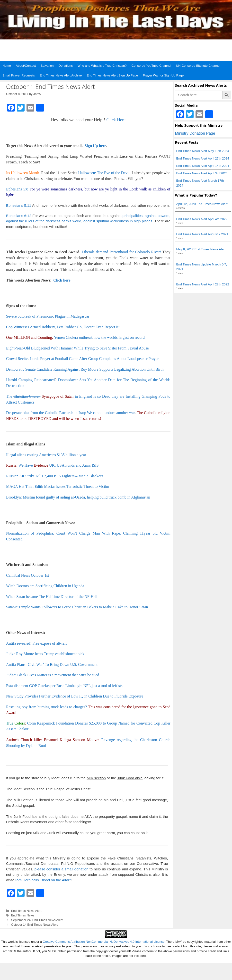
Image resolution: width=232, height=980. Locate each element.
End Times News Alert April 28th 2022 (203, 284)
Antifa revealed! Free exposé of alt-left (36, 643)
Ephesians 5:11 (19, 205)
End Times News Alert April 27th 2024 (203, 158)
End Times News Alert (26, 911)
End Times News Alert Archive (61, 75)
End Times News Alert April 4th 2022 (202, 219)
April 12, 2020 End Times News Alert (202, 204)
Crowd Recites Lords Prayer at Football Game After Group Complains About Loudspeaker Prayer (82, 359)
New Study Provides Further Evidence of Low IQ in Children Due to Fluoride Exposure (75, 696)
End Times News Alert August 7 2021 (202, 234)
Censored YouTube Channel (151, 66)
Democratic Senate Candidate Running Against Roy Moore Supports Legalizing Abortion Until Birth (85, 369)
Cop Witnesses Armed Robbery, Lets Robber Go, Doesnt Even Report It (62, 327)
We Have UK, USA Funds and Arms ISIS (59, 465)
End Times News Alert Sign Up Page (112, 75)
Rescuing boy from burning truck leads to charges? (46, 707)
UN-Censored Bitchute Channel (198, 66)
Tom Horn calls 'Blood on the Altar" (43, 880)
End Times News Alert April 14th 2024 (203, 166)
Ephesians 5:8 (17, 189)
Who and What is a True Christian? (102, 66)
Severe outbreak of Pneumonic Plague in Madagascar (48, 316)
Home (7, 66)
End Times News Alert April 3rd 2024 (202, 173)
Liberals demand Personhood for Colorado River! (121, 252)
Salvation (47, 66)
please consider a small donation (62, 869)
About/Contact (26, 66)
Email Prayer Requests (19, 75)
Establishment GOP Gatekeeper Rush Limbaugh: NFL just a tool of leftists (64, 686)
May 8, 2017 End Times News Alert (201, 249)
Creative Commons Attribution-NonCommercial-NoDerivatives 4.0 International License (104, 942)
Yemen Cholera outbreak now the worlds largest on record (99, 337)
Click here (62, 280)
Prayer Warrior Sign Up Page (163, 75)
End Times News (23, 915)
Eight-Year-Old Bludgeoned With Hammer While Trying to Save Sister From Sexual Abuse (77, 348)
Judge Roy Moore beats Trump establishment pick (45, 654)
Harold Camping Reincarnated (30, 380)
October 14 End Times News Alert (34, 925)
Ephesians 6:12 (19, 216)
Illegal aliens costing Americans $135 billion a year (46, 455)
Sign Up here (95, 146)
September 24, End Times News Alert (37, 920)
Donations (66, 66)
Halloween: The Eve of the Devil (104, 173)
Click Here (116, 120)
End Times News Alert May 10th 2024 (203, 151)
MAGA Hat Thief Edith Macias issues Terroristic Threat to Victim (58, 486)
